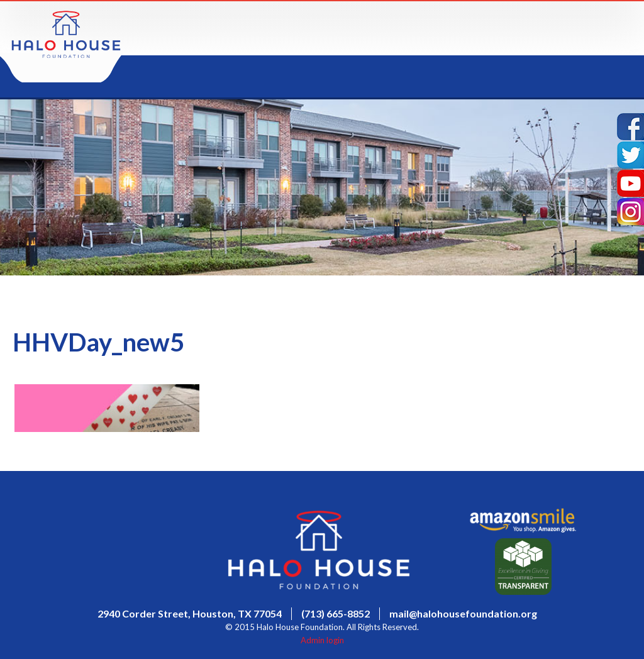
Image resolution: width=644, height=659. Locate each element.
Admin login (322, 640)
